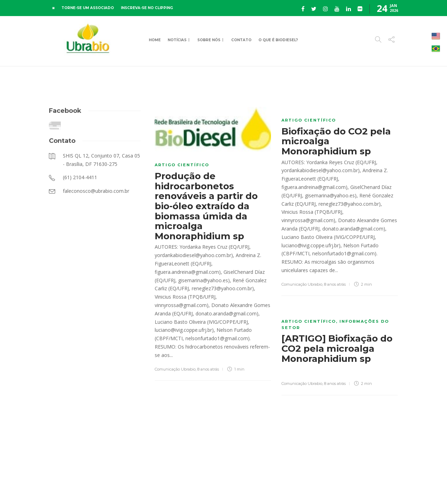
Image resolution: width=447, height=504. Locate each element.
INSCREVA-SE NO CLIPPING (147, 8)
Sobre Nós (209, 40)
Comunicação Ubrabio (175, 369)
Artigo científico (182, 165)
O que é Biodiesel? (278, 40)
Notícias (177, 40)
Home (155, 40)
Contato (241, 40)
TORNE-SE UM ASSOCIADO (88, 8)
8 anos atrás (208, 369)
